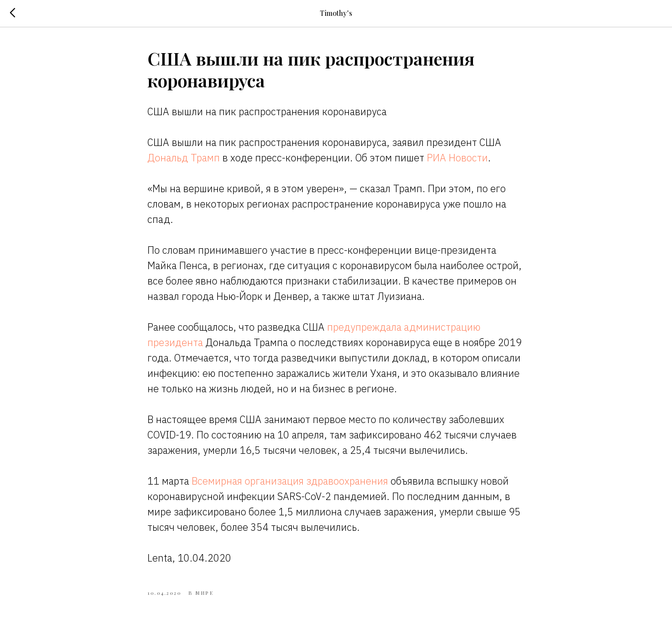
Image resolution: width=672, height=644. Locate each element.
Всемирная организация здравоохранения (290, 481)
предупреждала (364, 327)
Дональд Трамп (184, 158)
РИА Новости (457, 158)
